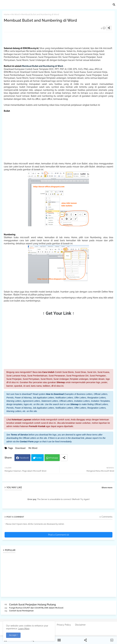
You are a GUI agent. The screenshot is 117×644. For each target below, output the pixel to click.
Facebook (24, 458)
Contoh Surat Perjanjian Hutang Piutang (32, 605)
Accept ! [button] (13, 635)
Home (7, 14)
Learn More (24, 629)
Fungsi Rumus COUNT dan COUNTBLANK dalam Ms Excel (36, 608)
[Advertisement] (59, 39)
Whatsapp (53, 458)
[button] (114, 5)
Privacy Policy (64, 625)
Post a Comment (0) (59, 535)
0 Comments (106, 517)
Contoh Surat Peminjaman (21, 611)
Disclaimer (80, 625)
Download (20, 448)
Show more (107, 488)
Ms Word (15, 14)
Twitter (39, 458)
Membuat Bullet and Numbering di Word (42, 66)
